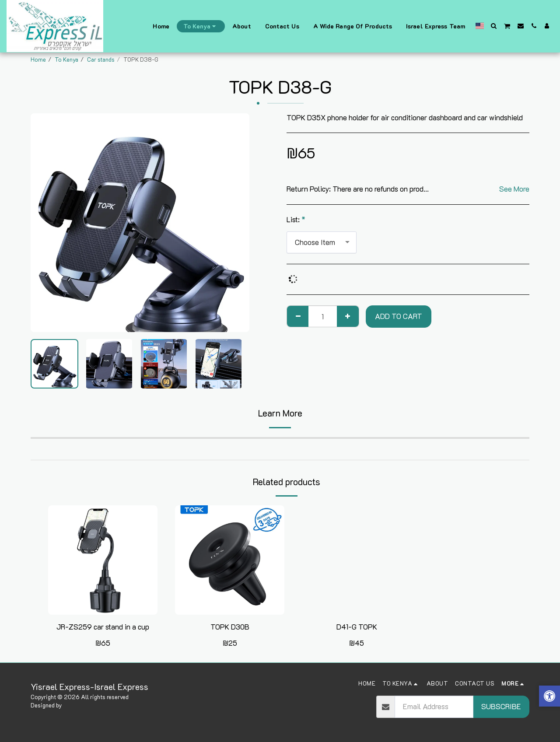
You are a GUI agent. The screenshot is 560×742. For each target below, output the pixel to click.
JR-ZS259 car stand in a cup (103, 627)
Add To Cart (399, 316)
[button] (494, 26)
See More (514, 189)
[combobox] (322, 242)
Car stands (101, 59)
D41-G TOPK (357, 627)
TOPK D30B (230, 627)
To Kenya (66, 59)
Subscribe (501, 706)
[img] (103, 560)
